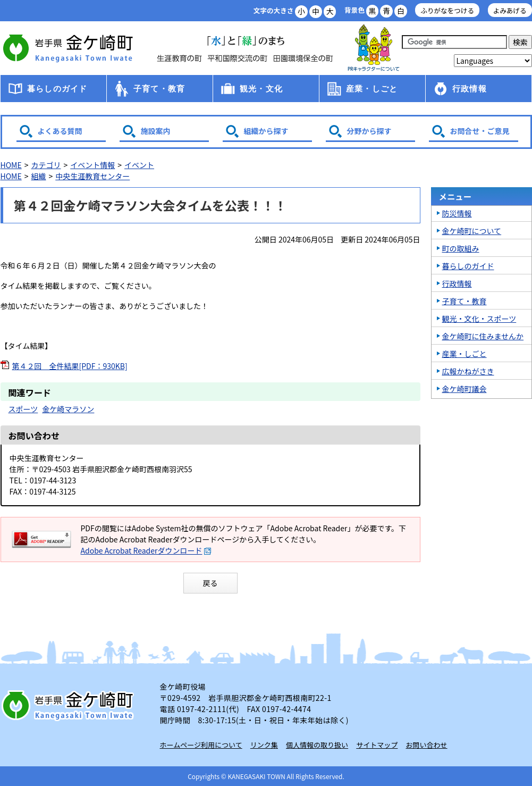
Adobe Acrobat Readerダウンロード (146, 550)
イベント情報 (92, 165)
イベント (139, 165)
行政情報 (470, 89)
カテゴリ (46, 165)
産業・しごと (372, 89)
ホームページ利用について (201, 745)
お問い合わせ (427, 745)
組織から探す (266, 131)
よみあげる (510, 10)
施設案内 (156, 131)
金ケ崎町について (472, 231)
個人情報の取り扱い (317, 745)
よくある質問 (60, 131)
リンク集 (264, 745)
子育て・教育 (159, 89)
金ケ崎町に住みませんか (483, 336)
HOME (11, 165)
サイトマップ (377, 745)
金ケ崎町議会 (465, 389)
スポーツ (23, 409)
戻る (210, 583)
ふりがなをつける (447, 10)
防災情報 (457, 213)
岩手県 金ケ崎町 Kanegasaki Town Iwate (70, 705)
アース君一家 (374, 48)
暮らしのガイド (57, 89)
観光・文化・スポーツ (479, 319)
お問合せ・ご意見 (480, 131)
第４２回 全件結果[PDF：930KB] (70, 366)
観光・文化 (261, 89)
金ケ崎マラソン (68, 409)
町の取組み (461, 248)
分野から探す (369, 131)
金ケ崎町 (70, 48)
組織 (38, 176)
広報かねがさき (468, 371)
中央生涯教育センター (92, 176)
